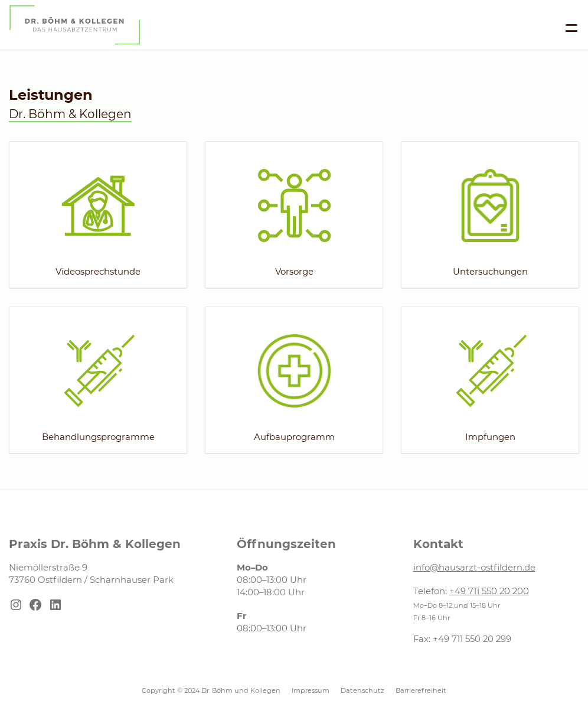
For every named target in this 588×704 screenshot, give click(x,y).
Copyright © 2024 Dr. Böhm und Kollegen (211, 690)
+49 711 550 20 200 (489, 591)
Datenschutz (362, 690)
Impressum (311, 690)
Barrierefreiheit (421, 690)
